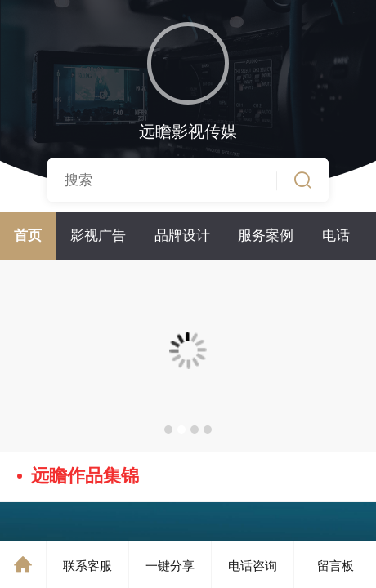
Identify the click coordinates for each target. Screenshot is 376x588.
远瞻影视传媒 (188, 131)
